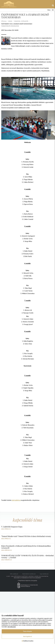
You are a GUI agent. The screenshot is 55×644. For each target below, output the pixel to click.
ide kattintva (16, 500)
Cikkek (10, 21)
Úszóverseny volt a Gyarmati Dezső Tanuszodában (17, 24)
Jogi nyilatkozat (44, 574)
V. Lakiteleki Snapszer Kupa (12, 527)
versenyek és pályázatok (10, 26)
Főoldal (4, 21)
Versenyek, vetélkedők (21, 21)
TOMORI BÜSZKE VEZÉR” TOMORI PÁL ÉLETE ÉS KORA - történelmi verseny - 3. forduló (27, 556)
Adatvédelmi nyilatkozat (29, 574)
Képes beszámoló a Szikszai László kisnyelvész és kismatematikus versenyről (26, 547)
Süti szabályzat (14, 574)
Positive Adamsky (35, 578)
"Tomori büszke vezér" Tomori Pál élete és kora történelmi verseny (26, 536)
